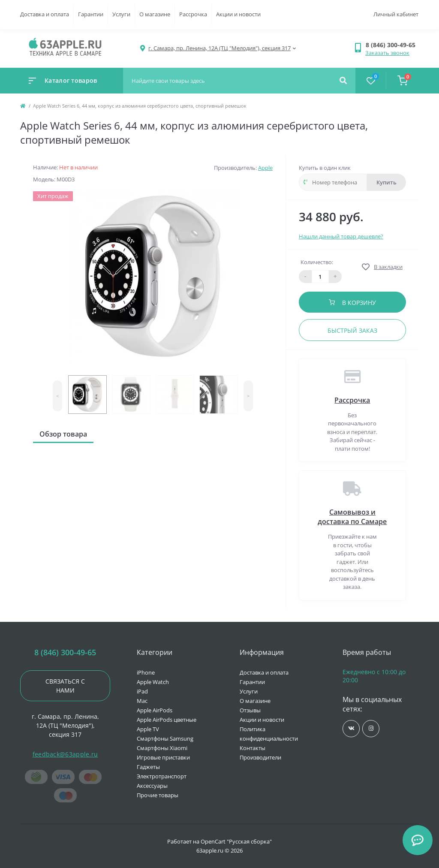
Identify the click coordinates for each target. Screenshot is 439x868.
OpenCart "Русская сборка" (236, 841)
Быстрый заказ (352, 330)
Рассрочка (193, 14)
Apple (265, 168)
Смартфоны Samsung (165, 738)
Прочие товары (158, 795)
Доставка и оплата (45, 14)
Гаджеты (148, 767)
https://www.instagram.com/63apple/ (371, 728)
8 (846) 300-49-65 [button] (65, 653)
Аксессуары (152, 786)
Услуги (121, 14)
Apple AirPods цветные (167, 720)
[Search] (343, 81)
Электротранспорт (162, 776)
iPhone (146, 672)
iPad (142, 691)
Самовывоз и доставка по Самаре (352, 517)
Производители (260, 757)
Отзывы (250, 710)
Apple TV (148, 729)
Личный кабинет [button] (396, 14)
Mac (142, 701)
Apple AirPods (155, 710)
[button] (392, 45)
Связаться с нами (65, 686)
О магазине (155, 14)
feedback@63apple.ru (65, 754)
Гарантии (91, 14)
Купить (386, 182)
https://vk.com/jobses (351, 728)
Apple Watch (153, 682)
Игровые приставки (163, 757)
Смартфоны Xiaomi (162, 748)
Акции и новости (238, 14)
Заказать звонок (387, 53)
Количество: (317, 262)
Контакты (253, 748)
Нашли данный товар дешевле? (341, 236)
